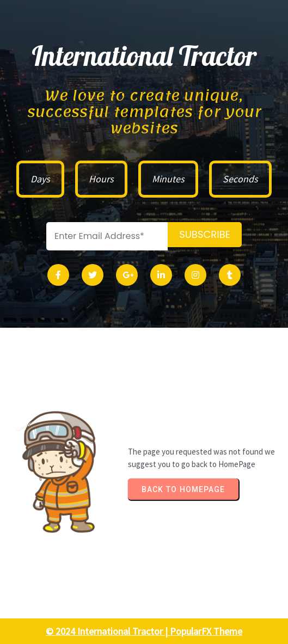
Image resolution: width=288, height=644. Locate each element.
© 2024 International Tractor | (108, 631)
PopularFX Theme (206, 631)
